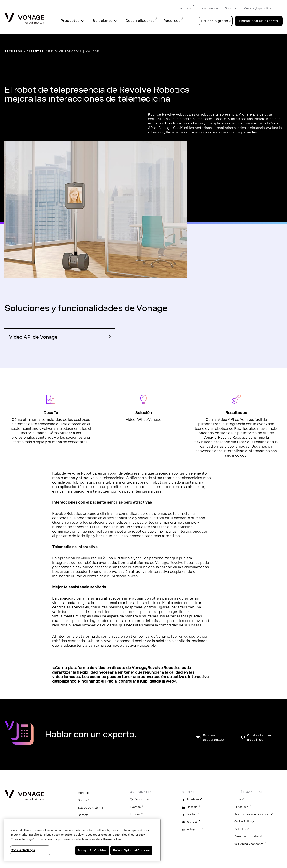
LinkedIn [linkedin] (192, 807)
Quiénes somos (140, 800)
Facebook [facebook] (193, 800)
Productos (70, 21)
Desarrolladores (140, 21)
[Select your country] (257, 9)
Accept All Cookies (92, 850)
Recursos (172, 21)
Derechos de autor (247, 837)
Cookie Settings (245, 822)
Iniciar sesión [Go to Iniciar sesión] (208, 8)
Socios (83, 800)
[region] (82, 840)
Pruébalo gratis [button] (215, 21)
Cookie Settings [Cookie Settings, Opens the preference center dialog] (23, 850)
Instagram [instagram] (193, 829)
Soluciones (103, 21)
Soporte (83, 815)
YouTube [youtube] (192, 822)
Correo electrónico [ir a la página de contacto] (213, 737)
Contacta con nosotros (259, 737)
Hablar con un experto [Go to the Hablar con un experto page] (259, 21)
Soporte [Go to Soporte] (231, 8)
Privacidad (241, 807)
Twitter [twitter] (191, 814)
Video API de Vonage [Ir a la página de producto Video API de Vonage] (33, 337)
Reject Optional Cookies (131, 850)
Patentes (240, 829)
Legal (238, 800)
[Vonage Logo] (24, 19)
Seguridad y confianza (249, 844)
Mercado (84, 793)
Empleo (135, 814)
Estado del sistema (91, 808)
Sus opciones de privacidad (252, 814)
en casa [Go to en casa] (186, 8)
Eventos (135, 807)
